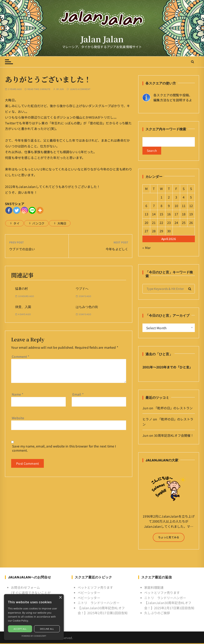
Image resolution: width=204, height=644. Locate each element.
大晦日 (62, 223)
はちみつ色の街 (87, 307)
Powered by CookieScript (34, 636)
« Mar (147, 248)
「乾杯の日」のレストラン (173, 409)
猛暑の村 (22, 289)
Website (18, 418)
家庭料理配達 (154, 588)
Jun (62, 89)
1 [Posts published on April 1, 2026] (161, 198)
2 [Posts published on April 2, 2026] (169, 198)
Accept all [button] (20, 629)
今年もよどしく (117, 249)
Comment (21, 356)
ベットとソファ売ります (95, 588)
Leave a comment (80, 89)
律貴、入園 (23, 307)
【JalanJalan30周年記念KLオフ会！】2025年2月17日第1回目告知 (103, 611)
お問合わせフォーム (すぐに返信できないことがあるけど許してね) (31, 593)
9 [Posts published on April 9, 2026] (169, 206)
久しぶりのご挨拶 (157, 614)
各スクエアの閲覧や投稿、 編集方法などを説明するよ (173, 98)
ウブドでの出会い (22, 249)
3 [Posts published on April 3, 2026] (176, 198)
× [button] (60, 598)
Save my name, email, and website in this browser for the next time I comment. (64, 448)
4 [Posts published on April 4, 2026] (184, 198)
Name (18, 394)
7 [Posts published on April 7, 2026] (154, 206)
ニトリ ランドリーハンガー (99, 603)
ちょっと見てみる (169, 538)
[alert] (34, 617)
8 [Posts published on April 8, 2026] (161, 206)
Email (78, 394)
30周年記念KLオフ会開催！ (174, 436)
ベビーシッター (89, 593)
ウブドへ (82, 289)
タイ (16, 223)
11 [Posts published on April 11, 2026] (184, 206)
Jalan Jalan (102, 39)
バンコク (38, 223)
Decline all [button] (47, 629)
